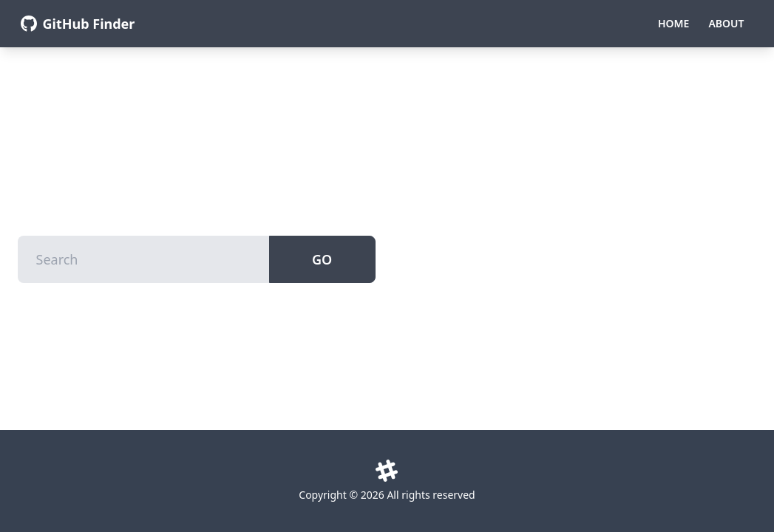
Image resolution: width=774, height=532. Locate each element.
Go (322, 259)
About (726, 23)
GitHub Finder (89, 24)
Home (673, 23)
